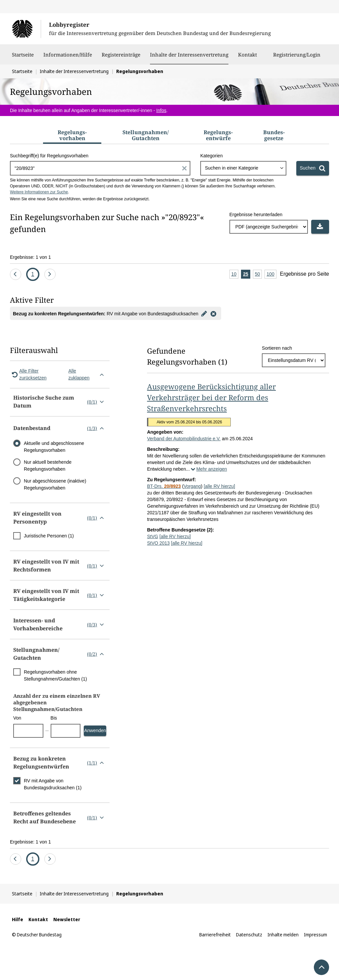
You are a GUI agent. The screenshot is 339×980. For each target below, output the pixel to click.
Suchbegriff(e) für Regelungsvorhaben (49, 156)
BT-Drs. (164, 486)
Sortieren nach (277, 348)
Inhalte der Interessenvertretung (189, 55)
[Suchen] (313, 168)
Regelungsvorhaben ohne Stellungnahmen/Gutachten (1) (55, 675)
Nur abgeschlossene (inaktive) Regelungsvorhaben (55, 484)
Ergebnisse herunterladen (256, 215)
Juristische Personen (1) (49, 536)
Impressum (315, 935)
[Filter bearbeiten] (204, 313)
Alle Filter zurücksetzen (28, 374)
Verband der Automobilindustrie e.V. (184, 439)
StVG (152, 536)
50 (259, 274)
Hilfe (18, 919)
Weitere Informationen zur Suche (39, 192)
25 (247, 274)
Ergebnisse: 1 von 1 (30, 257)
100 (271, 274)
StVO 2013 (158, 543)
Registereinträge (121, 58)
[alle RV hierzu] (219, 486)
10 (235, 274)
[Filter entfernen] (214, 313)
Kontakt (247, 58)
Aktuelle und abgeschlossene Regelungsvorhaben (54, 447)
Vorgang (192, 486)
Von (17, 718)
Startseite (23, 58)
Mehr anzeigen (208, 469)
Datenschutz (249, 935)
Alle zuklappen (88, 374)
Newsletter (67, 919)
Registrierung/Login (297, 58)
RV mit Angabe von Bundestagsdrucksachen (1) (53, 784)
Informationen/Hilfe (68, 58)
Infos (161, 110)
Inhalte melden (283, 935)
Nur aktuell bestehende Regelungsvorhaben (48, 466)
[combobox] (243, 168)
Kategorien (212, 156)
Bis (54, 718)
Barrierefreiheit (215, 935)
